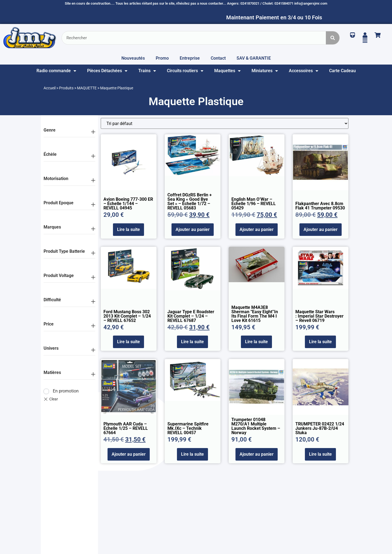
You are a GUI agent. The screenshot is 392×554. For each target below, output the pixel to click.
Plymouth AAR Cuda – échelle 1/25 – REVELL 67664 (126, 428)
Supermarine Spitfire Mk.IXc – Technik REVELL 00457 (188, 428)
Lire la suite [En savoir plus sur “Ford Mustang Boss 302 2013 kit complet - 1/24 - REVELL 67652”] (128, 342)
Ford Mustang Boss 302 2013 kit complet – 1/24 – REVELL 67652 (127, 316)
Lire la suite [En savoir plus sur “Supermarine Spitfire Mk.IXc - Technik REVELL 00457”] (192, 454)
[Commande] (225, 123)
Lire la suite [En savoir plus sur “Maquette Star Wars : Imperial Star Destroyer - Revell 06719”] (320, 342)
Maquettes (227, 71)
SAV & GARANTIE (254, 58)
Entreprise (190, 58)
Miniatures (265, 71)
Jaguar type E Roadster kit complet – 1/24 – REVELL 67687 (191, 316)
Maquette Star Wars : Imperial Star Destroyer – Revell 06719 (319, 316)
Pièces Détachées (107, 71)
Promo (162, 58)
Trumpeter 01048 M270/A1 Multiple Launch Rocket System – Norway (256, 426)
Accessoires (304, 71)
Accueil (50, 88)
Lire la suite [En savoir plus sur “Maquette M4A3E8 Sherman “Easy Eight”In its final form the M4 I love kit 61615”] (256, 342)
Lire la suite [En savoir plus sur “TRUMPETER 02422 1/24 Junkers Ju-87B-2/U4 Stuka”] (320, 454)
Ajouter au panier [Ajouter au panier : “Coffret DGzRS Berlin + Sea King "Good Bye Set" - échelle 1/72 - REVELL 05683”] (193, 229)
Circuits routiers (185, 71)
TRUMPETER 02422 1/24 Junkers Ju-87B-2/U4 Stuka (320, 428)
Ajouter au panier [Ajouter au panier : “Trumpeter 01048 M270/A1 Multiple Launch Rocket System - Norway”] (257, 454)
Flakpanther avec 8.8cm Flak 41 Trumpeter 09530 (320, 206)
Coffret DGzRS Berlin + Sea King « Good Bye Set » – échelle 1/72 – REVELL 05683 (190, 201)
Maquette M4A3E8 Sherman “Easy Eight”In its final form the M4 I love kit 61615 (255, 314)
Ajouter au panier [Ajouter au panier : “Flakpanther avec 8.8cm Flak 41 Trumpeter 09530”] (321, 229)
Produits (66, 88)
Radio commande (56, 71)
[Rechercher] (333, 38)
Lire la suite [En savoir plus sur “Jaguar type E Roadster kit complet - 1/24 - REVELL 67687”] (192, 342)
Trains (147, 71)
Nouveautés (133, 58)
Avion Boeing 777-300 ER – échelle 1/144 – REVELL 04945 (128, 204)
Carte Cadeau (342, 71)
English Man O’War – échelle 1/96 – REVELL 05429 (254, 204)
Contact (218, 58)
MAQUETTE (87, 88)
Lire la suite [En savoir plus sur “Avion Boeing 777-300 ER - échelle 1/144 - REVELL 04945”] (128, 229)
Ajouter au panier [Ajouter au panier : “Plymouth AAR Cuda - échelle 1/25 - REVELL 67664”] (129, 454)
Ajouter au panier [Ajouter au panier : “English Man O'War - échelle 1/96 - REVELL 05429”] (257, 229)
